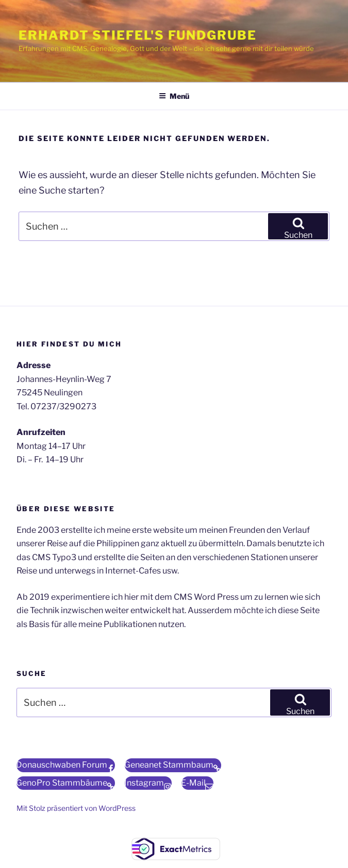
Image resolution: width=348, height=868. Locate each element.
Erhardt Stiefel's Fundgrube (138, 35)
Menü (174, 96)
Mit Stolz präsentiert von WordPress (76, 808)
